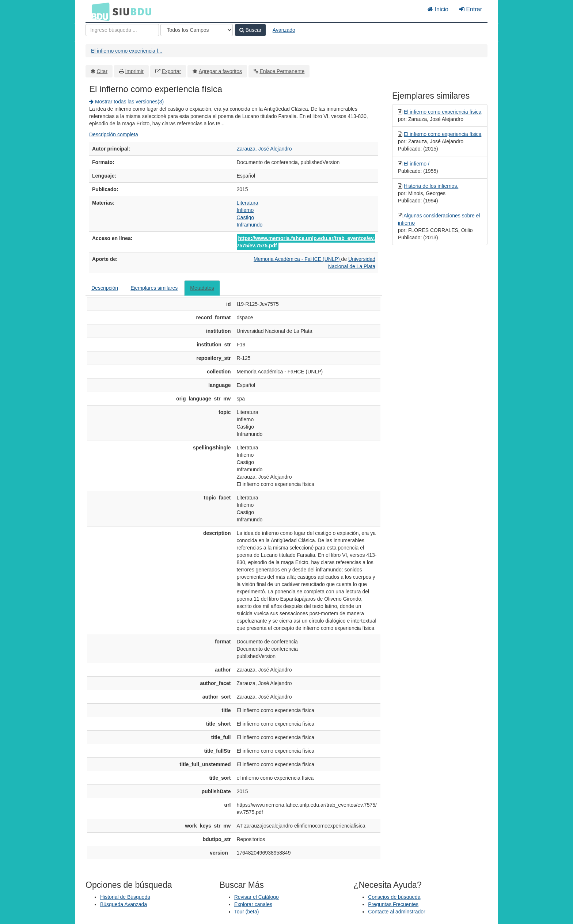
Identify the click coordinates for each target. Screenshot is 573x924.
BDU (99, 11)
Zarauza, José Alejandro (264, 149)
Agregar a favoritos (220, 71)
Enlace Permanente (282, 71)
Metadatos (202, 288)
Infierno (245, 210)
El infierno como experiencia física (443, 112)
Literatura (248, 203)
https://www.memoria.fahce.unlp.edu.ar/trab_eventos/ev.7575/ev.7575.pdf (306, 242)
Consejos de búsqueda (394, 897)
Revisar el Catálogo (257, 897)
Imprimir (134, 71)
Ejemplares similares (154, 288)
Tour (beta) (247, 912)
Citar (102, 71)
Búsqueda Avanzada (124, 904)
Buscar (250, 30)
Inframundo (250, 225)
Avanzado (284, 30)
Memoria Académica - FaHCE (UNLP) (297, 259)
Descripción (105, 288)
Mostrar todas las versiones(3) (126, 102)
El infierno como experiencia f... (127, 51)
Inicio (438, 9)
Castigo (245, 217)
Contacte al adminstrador (396, 912)
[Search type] (197, 30)
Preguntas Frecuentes (393, 904)
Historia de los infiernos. (431, 186)
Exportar (171, 71)
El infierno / (417, 164)
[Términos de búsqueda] (122, 30)
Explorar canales (253, 904)
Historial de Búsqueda (125, 897)
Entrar (471, 9)
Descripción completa (114, 134)
